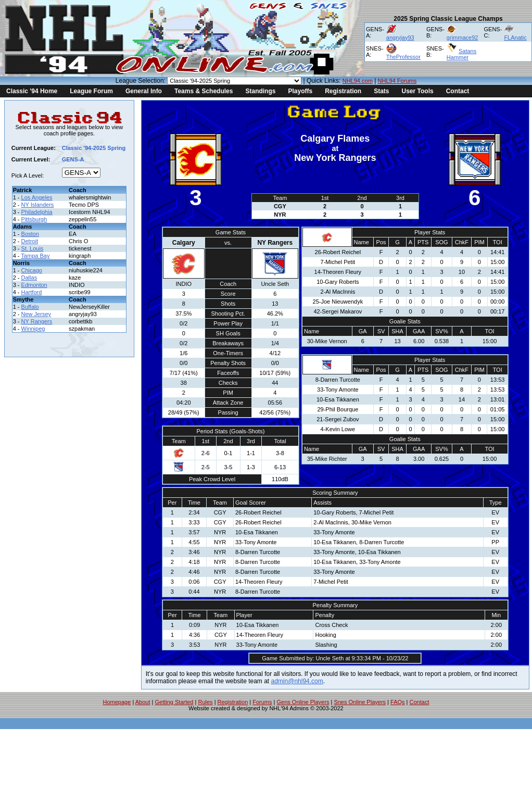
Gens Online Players (303, 702)
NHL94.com (358, 81)
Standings (260, 91)
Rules (205, 702)
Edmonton (34, 285)
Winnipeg (33, 329)
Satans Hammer (461, 54)
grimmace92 (463, 37)
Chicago (32, 270)
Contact (458, 91)
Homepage (117, 702)
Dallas (29, 278)
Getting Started (174, 702)
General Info (144, 91)
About (143, 702)
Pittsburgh (34, 219)
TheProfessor (403, 57)
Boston (30, 234)
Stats (381, 91)
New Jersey (36, 314)
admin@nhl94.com (297, 681)
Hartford (32, 292)
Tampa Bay (35, 256)
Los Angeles (37, 197)
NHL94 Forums (397, 81)
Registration (343, 91)
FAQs (398, 702)
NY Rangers (37, 321)
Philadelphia (37, 212)
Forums (262, 702)
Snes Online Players (360, 702)
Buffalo (30, 307)
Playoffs (300, 91)
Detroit (30, 241)
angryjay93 (400, 37)
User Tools (418, 91)
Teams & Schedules (204, 91)
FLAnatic (515, 37)
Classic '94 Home (32, 91)
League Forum (91, 91)
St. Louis (33, 248)
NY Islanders (38, 205)
